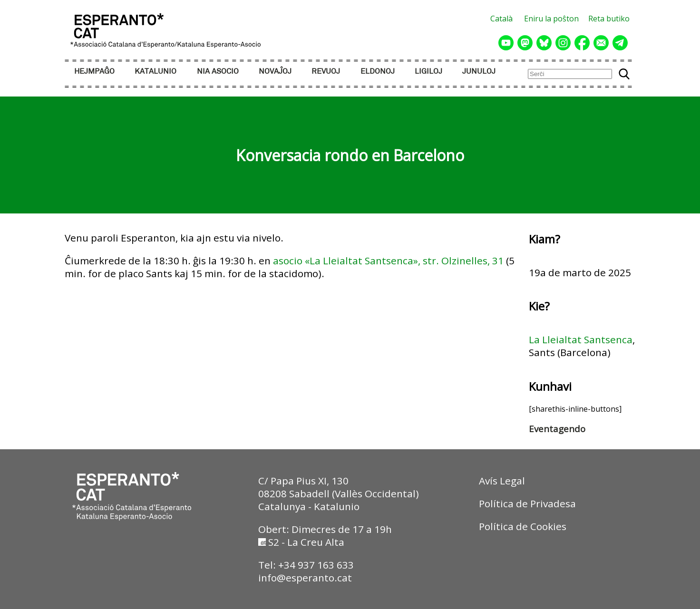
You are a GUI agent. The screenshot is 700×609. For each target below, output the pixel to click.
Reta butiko (609, 19)
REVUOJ (326, 72)
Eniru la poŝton (551, 19)
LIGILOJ (428, 72)
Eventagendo (557, 429)
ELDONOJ (378, 72)
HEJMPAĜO (94, 72)
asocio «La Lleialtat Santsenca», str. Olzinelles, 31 (388, 261)
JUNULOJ (479, 72)
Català (501, 19)
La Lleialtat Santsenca (581, 339)
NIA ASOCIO (218, 72)
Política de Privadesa (527, 503)
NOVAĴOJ (275, 72)
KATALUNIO (156, 72)
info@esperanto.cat (305, 578)
